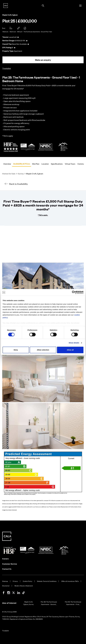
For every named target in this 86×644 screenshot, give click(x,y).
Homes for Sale (9, 174)
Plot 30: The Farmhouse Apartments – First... (73, 603)
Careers (5, 559)
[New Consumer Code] (28, 151)
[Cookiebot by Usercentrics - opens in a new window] (74, 292)
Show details (74, 343)
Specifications (57, 164)
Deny (16, 350)
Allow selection (43, 350)
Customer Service (10, 564)
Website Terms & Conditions (47, 581)
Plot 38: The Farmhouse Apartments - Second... (49, 603)
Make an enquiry (43, 60)
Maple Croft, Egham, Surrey (29, 603)
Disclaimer (6, 586)
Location (45, 164)
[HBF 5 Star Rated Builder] (11, 151)
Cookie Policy (28, 581)
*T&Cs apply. (43, 215)
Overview (7, 164)
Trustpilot (7, 68)
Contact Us (7, 569)
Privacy (15, 581)
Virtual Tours (70, 164)
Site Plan (36, 164)
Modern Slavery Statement (24, 586)
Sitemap (5, 581)
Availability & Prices (22, 164)
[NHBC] (46, 151)
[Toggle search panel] (43, 6)
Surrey (21, 174)
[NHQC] (63, 151)
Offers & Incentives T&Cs (70, 581)
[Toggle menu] (80, 6)
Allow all (70, 350)
